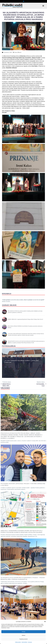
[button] (45, 622)
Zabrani (24, 635)
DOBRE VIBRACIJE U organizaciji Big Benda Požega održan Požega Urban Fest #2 (25, 319)
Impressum (30, 642)
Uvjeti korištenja (24, 642)
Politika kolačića (18, 642)
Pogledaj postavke (24, 639)
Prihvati (23, 632)
